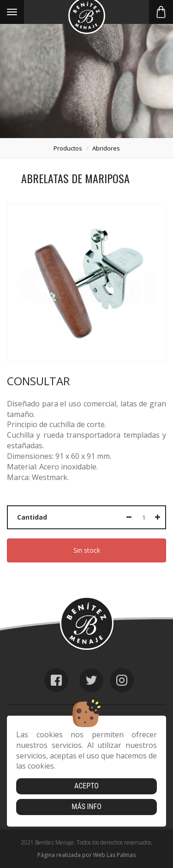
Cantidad (32, 517)
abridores (106, 148)
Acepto (86, 786)
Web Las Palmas (114, 855)
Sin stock (87, 550)
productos (68, 148)
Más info (86, 807)
